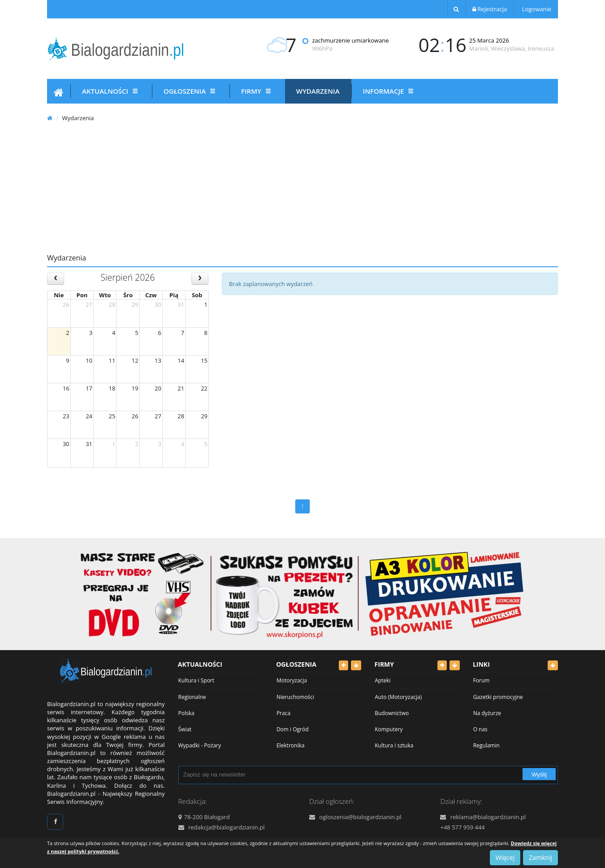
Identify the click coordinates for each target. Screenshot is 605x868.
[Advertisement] (302, 188)
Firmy (257, 91)
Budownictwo (392, 713)
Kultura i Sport (197, 680)
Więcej (505, 857)
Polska (186, 713)
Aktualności (111, 91)
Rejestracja (490, 9)
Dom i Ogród (293, 729)
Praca (283, 713)
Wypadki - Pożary (200, 745)
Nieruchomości (295, 697)
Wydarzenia (318, 91)
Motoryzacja (292, 680)
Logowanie (536, 9)
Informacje (390, 91)
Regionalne (192, 697)
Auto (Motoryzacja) (398, 697)
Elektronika (291, 745)
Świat (185, 729)
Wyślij (539, 775)
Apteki (382, 680)
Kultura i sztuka (394, 745)
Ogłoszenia (191, 91)
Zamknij (540, 857)
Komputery (389, 729)
